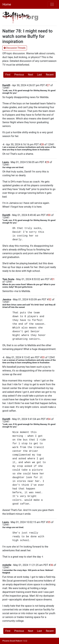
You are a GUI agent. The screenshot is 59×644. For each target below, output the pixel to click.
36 (52, 565)
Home (7, 4)
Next (31, 75)
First (8, 75)
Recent (50, 75)
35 (49, 522)
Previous (19, 75)
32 (50, 299)
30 (49, 215)
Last (40, 75)
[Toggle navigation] (52, 4)
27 (48, 85)
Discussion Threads (15, 48)
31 (53, 279)
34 (49, 419)
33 (43, 357)
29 (48, 162)
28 (42, 144)
